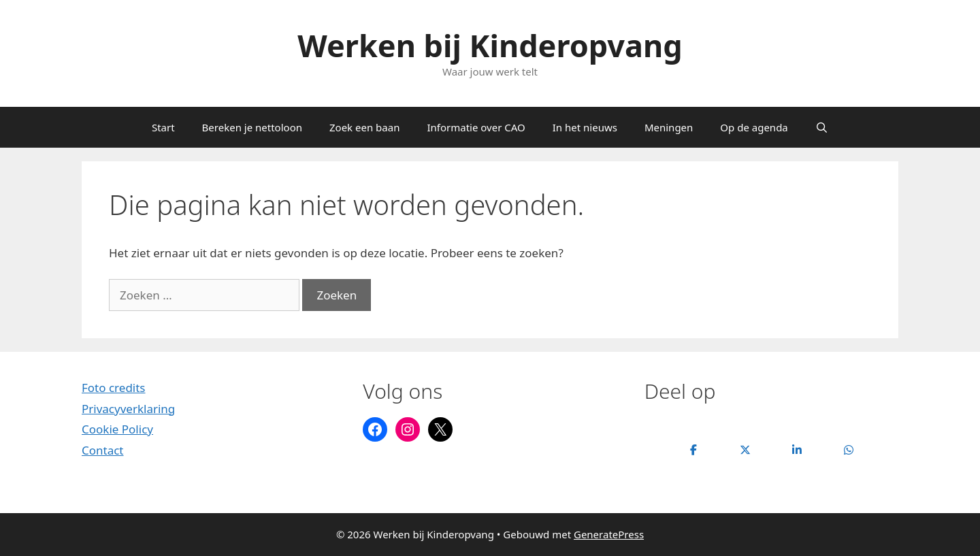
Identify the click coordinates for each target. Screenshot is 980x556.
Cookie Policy (117, 429)
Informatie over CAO (476, 127)
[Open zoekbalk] (822, 127)
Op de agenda (754, 127)
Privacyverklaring (128, 409)
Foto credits (114, 388)
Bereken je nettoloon (252, 127)
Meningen (669, 127)
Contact (103, 450)
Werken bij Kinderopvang (490, 45)
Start (163, 127)
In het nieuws (585, 127)
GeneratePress (609, 534)
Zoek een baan (364, 127)
